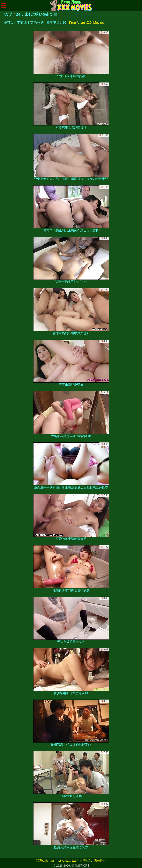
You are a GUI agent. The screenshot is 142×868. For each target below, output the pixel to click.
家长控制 (100, 861)
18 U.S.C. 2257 (68, 861)
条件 (53, 861)
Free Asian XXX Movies (86, 23)
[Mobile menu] (4, 6)
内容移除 (86, 861)
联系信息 (42, 861)
